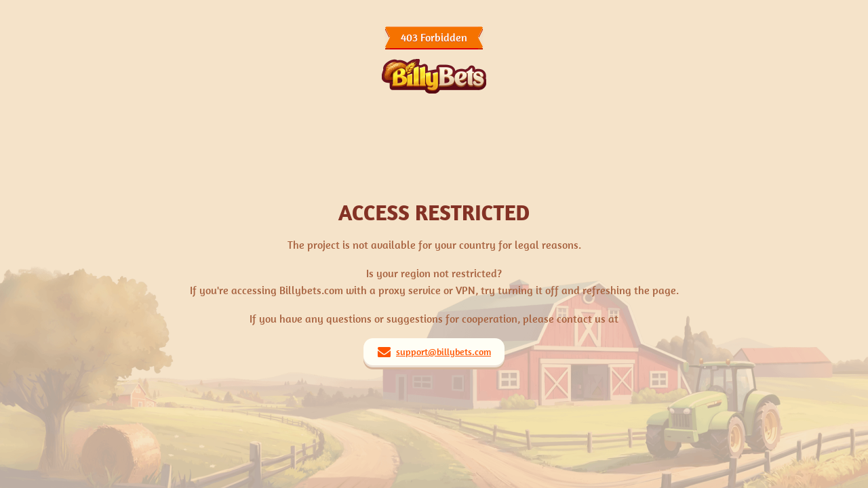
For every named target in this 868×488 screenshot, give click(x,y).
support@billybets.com (443, 352)
